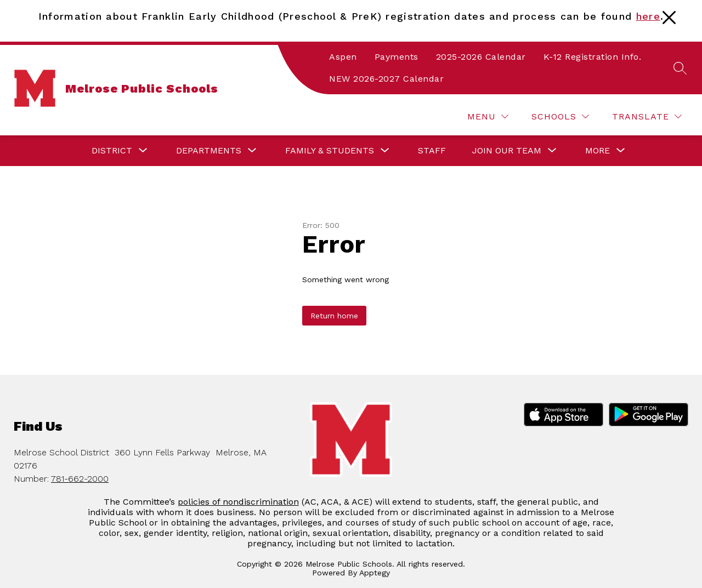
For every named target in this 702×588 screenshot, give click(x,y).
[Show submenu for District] (112, 151)
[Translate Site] (647, 116)
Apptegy (375, 573)
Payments (397, 57)
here (648, 16)
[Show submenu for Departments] (209, 151)
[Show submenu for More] (598, 151)
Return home (334, 316)
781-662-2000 (80, 479)
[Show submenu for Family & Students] (330, 151)
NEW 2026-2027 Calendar (386, 79)
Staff (432, 150)
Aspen (343, 57)
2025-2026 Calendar (481, 57)
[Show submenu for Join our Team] (507, 151)
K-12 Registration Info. (593, 57)
